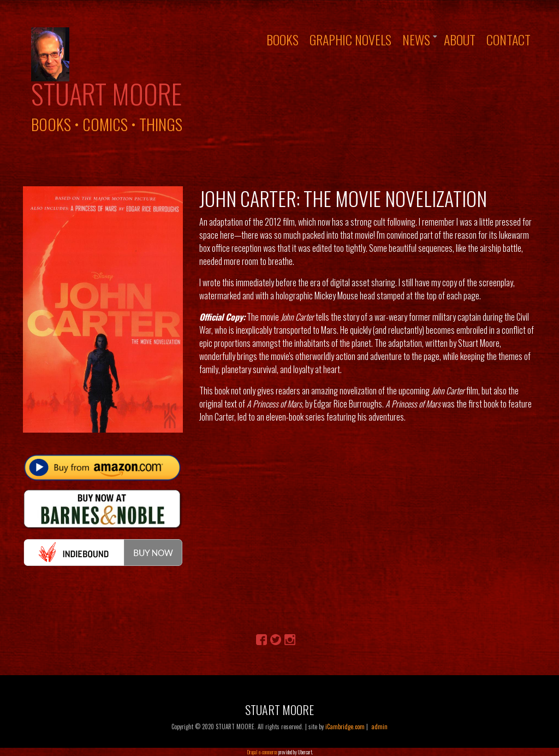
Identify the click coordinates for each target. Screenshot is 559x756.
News (416, 39)
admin (379, 727)
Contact (509, 39)
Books (283, 39)
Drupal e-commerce (262, 752)
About (460, 39)
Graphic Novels (350, 39)
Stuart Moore (106, 93)
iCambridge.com (345, 727)
